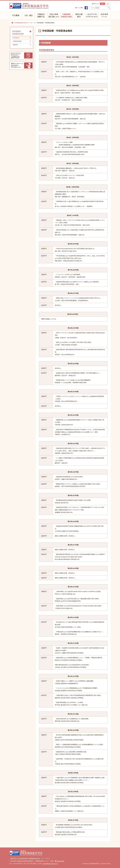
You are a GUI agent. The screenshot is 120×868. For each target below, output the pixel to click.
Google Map (60, 861)
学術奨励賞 (16, 38)
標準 (102, 4)
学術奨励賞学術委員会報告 (66, 15)
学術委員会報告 (17, 41)
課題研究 (15, 45)
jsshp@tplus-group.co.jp (50, 864)
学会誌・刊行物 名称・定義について (54, 15)
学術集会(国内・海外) (41, 15)
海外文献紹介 (79, 15)
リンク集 (80, 8)
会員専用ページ (104, 15)
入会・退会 (28, 15)
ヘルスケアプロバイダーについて (92, 15)
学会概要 (16, 15)
